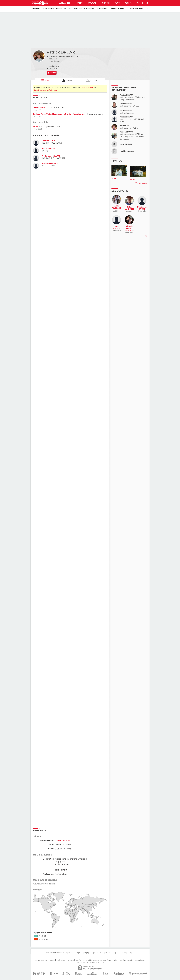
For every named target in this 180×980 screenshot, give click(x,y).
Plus (129, 3)
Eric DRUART (125, 126)
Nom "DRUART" (126, 144)
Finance (106, 3)
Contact (52, 960)
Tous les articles (87, 960)
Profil (47, 81)
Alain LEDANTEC (49, 148)
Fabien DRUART (127, 132)
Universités (89, 9)
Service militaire (117, 9)
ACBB (36, 126)
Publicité (63, 960)
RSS (57, 960)
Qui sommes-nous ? (42, 960)
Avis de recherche (136, 9)
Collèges (68, 9)
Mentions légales (139, 960)
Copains (94, 81)
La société (78, 960)
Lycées (59, 9)
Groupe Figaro (81, 962)
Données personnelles (110, 960)
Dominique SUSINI (142, 208)
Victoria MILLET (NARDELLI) (129, 228)
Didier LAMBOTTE (129, 208)
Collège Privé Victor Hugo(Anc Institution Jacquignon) (59, 114)
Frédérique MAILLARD (51, 156)
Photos (69, 81)
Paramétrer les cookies (126, 960)
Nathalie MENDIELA (50, 164)
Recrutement (98, 960)
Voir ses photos (141, 183)
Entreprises (102, 9)
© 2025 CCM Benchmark (95, 962)
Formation (70, 960)
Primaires (78, 9)
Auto (117, 3)
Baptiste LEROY (49, 141)
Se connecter (48, 9)
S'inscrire (36, 9)
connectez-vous (87, 88)
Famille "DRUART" (127, 151)
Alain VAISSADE (117, 207)
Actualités (65, 3)
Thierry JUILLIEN (117, 227)
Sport (79, 3)
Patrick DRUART (127, 95)
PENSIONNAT (39, 108)
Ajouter (53, 73)
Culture (92, 3)
